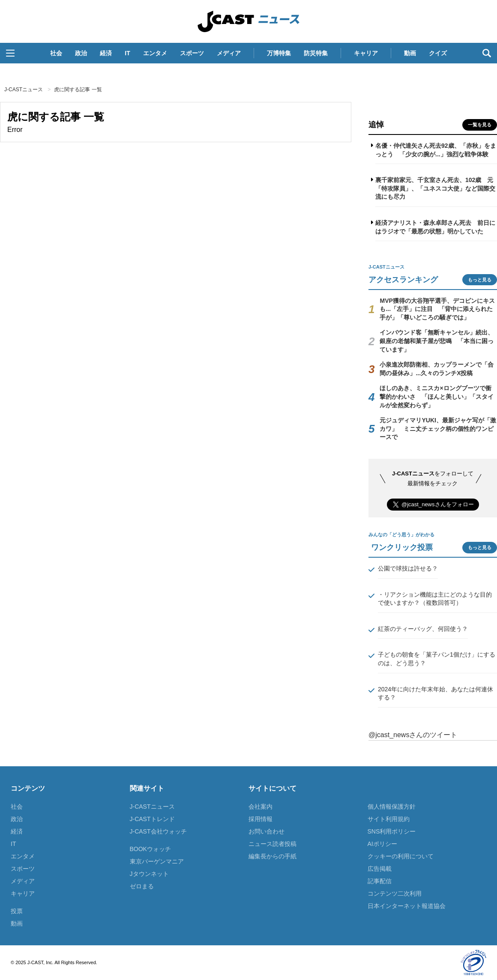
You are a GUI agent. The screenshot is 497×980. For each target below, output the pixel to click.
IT (127, 53)
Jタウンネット (149, 874)
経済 (106, 53)
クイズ (438, 53)
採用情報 (260, 819)
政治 (81, 53)
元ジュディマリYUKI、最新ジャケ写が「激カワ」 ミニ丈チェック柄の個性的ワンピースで (438, 429)
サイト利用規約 (389, 819)
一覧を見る (480, 125)
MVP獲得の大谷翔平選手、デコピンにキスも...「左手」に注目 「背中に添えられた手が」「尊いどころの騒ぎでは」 (437, 309)
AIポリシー (382, 844)
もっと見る (480, 280)
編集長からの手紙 (272, 856)
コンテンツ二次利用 (395, 893)
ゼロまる (142, 886)
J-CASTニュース (248, 21)
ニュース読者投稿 (272, 844)
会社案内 (260, 807)
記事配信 (380, 881)
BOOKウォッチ (150, 849)
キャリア (366, 53)
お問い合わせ (266, 831)
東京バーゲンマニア (157, 861)
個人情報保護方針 (392, 807)
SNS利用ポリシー (392, 831)
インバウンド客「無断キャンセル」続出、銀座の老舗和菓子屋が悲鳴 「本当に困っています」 (437, 341)
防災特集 (316, 53)
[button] (10, 53)
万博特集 (279, 53)
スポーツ (192, 53)
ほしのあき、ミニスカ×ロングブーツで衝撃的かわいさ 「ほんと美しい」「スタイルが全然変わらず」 (437, 396)
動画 (410, 53)
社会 (56, 53)
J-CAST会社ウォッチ (158, 831)
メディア (229, 53)
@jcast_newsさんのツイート (413, 735)
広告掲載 (380, 869)
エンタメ (155, 53)
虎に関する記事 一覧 (78, 90)
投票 (17, 911)
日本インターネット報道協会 (407, 906)
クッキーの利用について (401, 856)
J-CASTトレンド (152, 819)
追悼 (376, 125)
